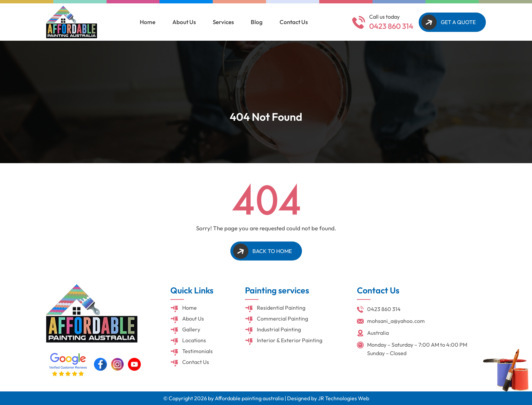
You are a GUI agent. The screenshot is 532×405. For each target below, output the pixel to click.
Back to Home (272, 251)
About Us (184, 22)
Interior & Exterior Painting (290, 340)
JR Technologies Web (344, 398)
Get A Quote (458, 22)
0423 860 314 (391, 26)
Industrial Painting (279, 329)
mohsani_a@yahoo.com (396, 321)
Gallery (191, 329)
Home (148, 22)
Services (223, 22)
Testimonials (197, 351)
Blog (257, 22)
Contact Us (294, 22)
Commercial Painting (282, 319)
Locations (194, 340)
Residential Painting (281, 308)
